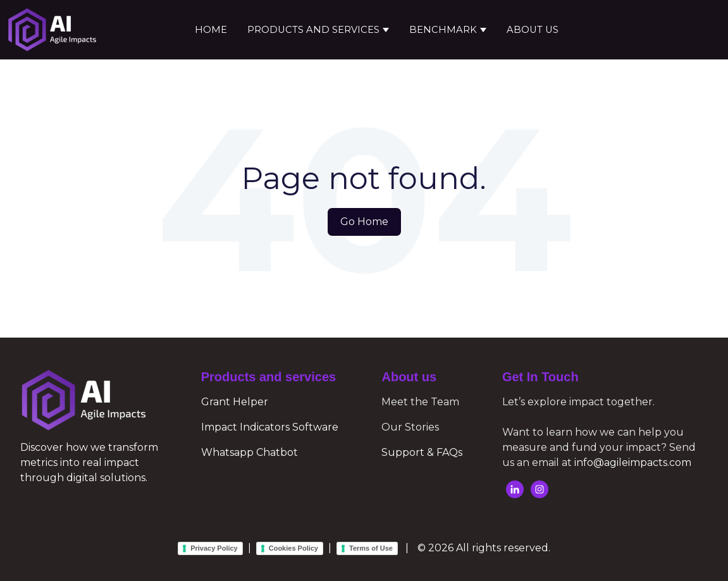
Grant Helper (235, 402)
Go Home (364, 222)
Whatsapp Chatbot (250, 452)
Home (211, 30)
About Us (533, 30)
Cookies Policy (293, 548)
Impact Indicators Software (270, 427)
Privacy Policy (214, 548)
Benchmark (443, 30)
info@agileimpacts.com (633, 462)
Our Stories (410, 427)
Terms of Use (371, 548)
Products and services (313, 30)
